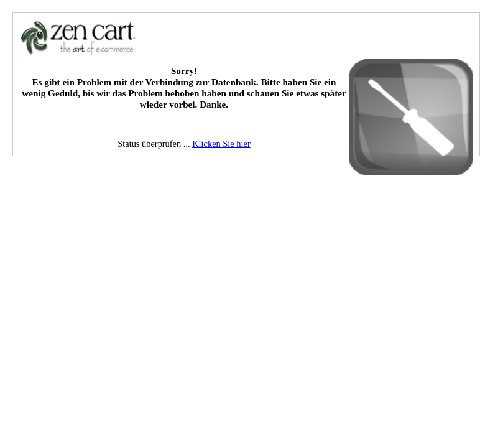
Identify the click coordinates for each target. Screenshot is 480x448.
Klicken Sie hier (221, 144)
